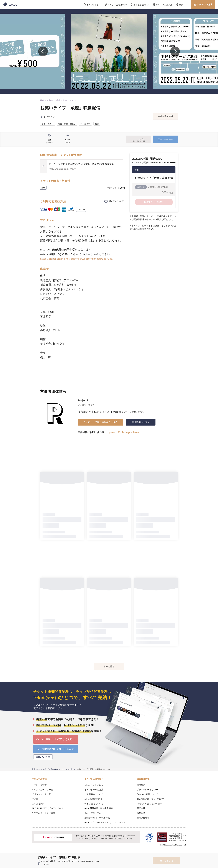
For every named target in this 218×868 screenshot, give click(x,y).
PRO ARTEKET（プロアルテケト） (49, 808)
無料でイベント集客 (203, 4)
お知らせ (141, 813)
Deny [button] (169, 853)
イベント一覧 (67, 769)
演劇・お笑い (47, 100)
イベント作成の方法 (94, 789)
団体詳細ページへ (141, 422)
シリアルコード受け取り (43, 813)
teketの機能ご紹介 (93, 799)
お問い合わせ (143, 818)
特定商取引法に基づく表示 (149, 804)
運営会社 (141, 808)
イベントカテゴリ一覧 (42, 789)
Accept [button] (184, 853)
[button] (27, 857)
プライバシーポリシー (147, 789)
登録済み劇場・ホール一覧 (97, 818)
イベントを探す (39, 785)
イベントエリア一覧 (41, 794)
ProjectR (83, 400)
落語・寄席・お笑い (66, 100)
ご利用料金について (94, 794)
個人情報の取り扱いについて (150, 799)
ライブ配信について (94, 804)
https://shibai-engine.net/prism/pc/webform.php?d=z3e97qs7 (77, 259)
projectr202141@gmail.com (124, 432)
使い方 (35, 799)
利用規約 (141, 785)
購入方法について (116, 201)
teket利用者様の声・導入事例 (99, 808)
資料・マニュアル (93, 813)
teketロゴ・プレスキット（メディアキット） (106, 822)
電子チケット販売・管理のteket (45, 769)
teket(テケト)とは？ (94, 785)
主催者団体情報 (165, 116)
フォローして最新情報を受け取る (100, 422)
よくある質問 (38, 804)
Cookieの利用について (147, 794)
